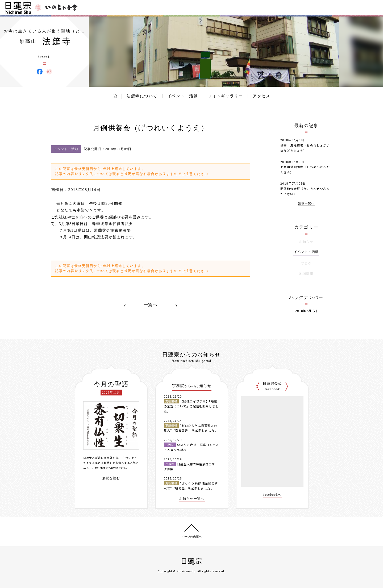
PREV (125, 306)
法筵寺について (142, 96)
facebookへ (272, 495)
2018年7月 (303, 311)
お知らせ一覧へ (192, 499)
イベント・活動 (183, 96)
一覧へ (151, 305)
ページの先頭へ (192, 537)
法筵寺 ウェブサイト (49, 72)
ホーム (115, 96)
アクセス (261, 96)
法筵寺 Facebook (40, 72)
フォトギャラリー (225, 96)
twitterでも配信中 (107, 468)
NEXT (176, 306)
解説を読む (111, 478)
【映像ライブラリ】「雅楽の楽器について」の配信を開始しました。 (191, 406)
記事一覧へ (306, 204)
